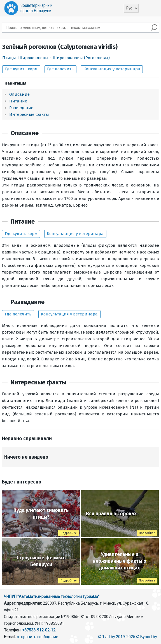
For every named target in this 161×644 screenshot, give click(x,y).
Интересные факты (29, 114)
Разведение (21, 108)
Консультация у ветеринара (112, 69)
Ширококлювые (34, 58)
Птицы (9, 58)
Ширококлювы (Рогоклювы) (81, 58)
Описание (19, 94)
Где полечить (60, 69)
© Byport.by (147, 637)
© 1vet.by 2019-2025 (117, 637)
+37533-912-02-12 (39, 630)
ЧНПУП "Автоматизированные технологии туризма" (52, 597)
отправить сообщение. (38, 637)
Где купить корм (21, 69)
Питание (18, 101)
